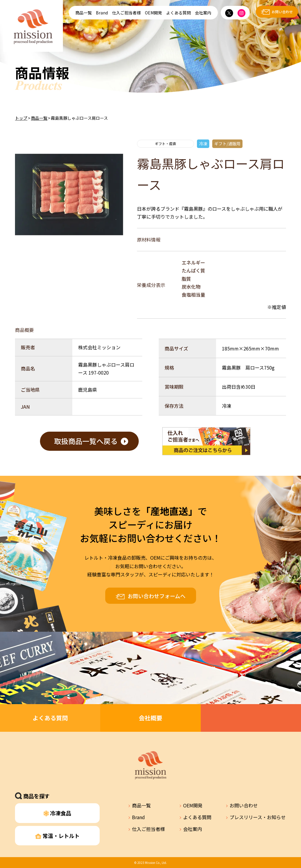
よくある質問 (178, 13)
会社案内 (203, 13)
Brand (102, 13)
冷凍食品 (57, 813)
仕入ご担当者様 (126, 13)
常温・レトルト (57, 836)
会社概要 (150, 718)
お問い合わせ (282, 12)
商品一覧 (83, 13)
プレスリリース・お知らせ (258, 817)
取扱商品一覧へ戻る (86, 441)
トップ (21, 118)
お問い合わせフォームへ (157, 596)
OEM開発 (153, 13)
